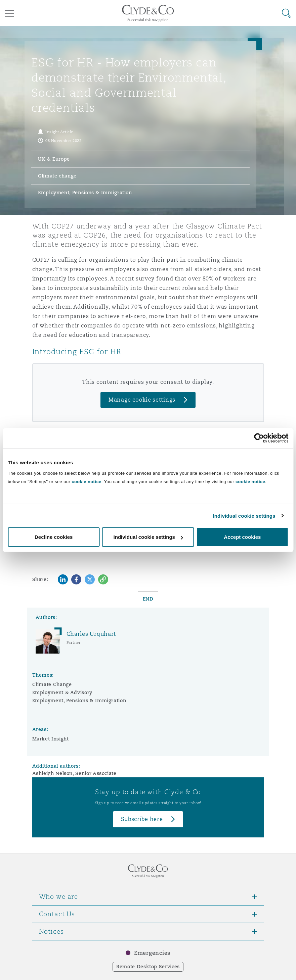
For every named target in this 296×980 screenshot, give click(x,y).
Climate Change (52, 684)
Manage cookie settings (142, 400)
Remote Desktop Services (148, 967)
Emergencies (152, 953)
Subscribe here (142, 819)
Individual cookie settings (244, 515)
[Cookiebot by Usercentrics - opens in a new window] (259, 438)
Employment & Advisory (62, 692)
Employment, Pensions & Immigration (79, 701)
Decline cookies (54, 537)
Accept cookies (242, 537)
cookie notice (86, 482)
